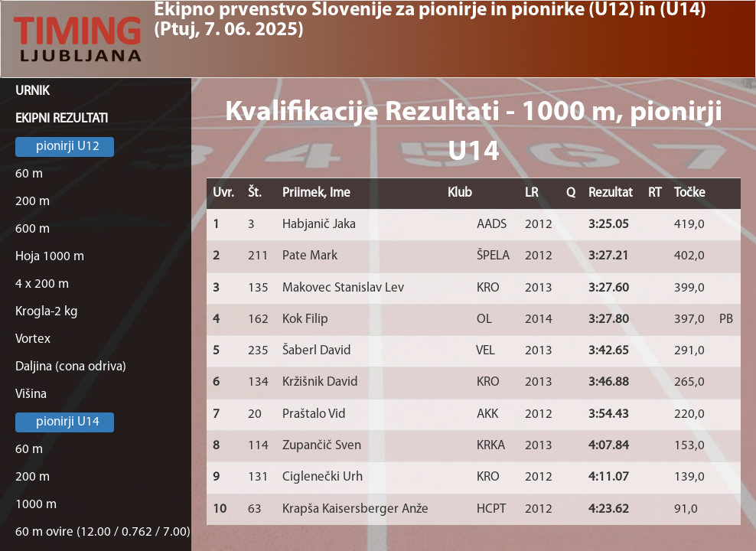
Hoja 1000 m (50, 257)
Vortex (33, 339)
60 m (29, 174)
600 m (33, 229)
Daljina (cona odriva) (71, 367)
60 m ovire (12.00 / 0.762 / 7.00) (103, 532)
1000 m (36, 505)
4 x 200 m (42, 284)
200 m (33, 202)
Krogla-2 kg (47, 312)
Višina (31, 395)
